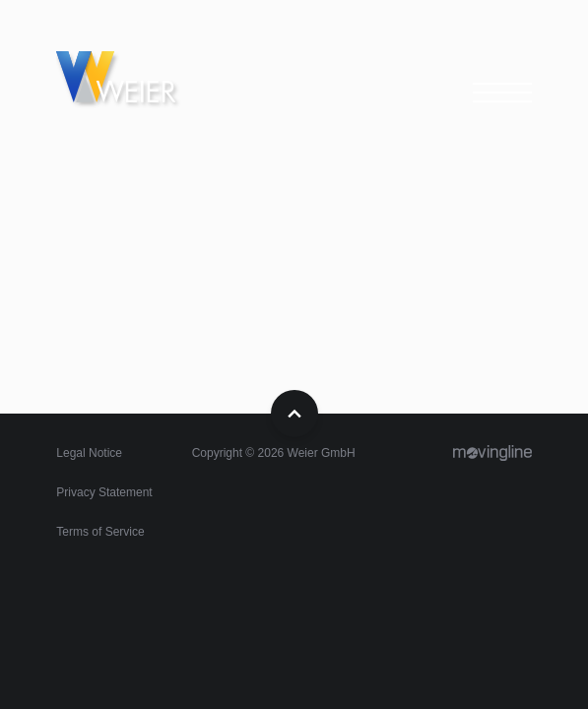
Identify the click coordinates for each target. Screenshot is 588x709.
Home (135, 84)
